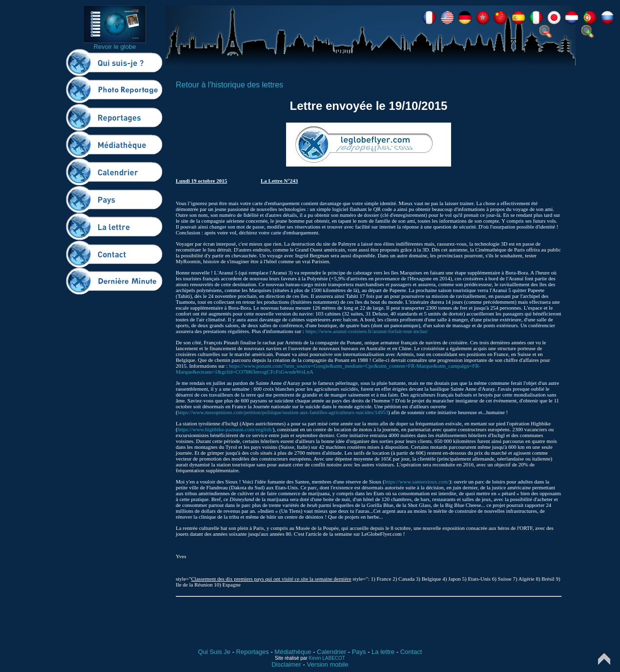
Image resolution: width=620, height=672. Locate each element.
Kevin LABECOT (327, 658)
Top (604, 659)
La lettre (383, 652)
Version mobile (327, 664)
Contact (411, 652)
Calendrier (331, 652)
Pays (359, 652)
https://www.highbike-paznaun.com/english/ (225, 429)
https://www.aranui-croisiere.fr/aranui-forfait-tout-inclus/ (367, 331)
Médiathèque (293, 652)
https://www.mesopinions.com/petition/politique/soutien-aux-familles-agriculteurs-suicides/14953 (283, 412)
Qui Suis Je (214, 652)
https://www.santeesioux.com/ (417, 482)
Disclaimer (286, 664)
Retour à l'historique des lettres (229, 85)
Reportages (253, 652)
